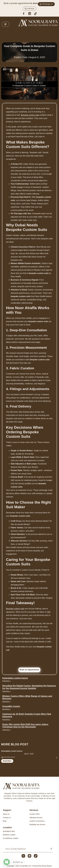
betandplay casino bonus (15, 678)
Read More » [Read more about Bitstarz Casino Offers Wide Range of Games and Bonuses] (6, 702)
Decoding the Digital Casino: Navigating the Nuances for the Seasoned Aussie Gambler (29, 687)
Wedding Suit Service (37, 825)
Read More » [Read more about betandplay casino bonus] (6, 681)
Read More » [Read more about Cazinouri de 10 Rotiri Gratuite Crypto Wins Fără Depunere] (6, 720)
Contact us (7, 818)
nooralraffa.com (25, 866)
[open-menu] (5, 24)
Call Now (29, 9)
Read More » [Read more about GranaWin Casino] (6, 709)
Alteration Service (36, 818)
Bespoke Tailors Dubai (13, 793)
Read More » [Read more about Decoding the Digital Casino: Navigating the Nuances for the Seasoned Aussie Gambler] (6, 691)
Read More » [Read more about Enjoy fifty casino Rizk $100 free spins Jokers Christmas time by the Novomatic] (6, 730)
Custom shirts (35, 814)
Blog (5, 821)
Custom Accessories (37, 821)
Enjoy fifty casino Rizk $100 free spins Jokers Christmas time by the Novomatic (25, 726)
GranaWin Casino (11, 706)
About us (6, 814)
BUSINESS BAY (9, 831)
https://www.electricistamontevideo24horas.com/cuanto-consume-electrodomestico (56, 1)
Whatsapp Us (46, 4)
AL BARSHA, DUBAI (11, 838)
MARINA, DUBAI (9, 835)
